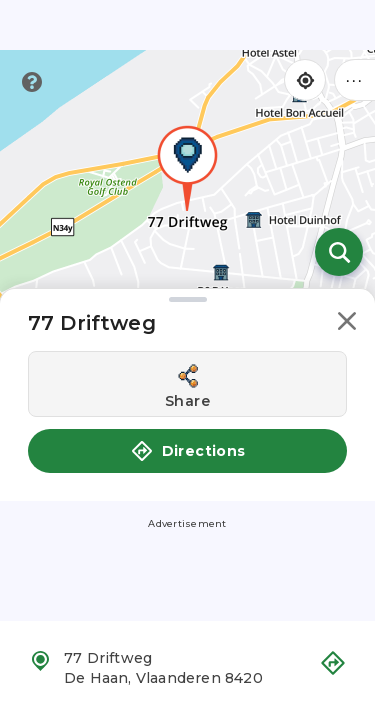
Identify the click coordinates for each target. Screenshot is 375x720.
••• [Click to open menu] (355, 79)
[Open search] (339, 252)
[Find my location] (305, 80)
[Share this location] (187, 384)
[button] (347, 324)
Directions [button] (188, 451)
